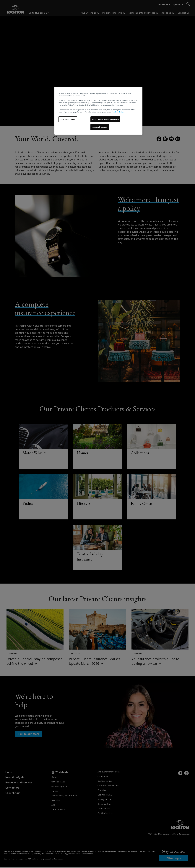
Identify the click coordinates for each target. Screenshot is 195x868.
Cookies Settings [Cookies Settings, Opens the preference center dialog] (68, 119)
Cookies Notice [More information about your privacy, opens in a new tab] (118, 112)
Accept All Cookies (100, 127)
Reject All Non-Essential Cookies (105, 119)
